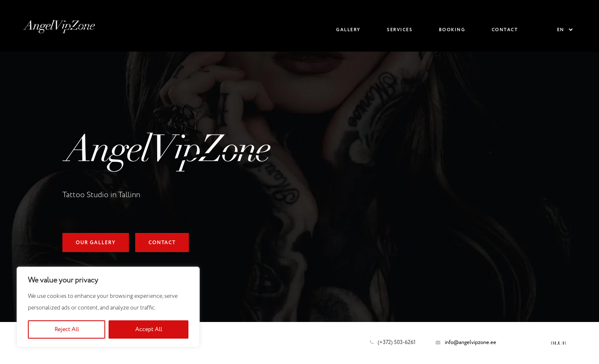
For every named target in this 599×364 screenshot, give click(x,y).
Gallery (348, 30)
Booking (452, 30)
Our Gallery (96, 243)
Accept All (149, 329)
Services (400, 30)
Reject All (67, 329)
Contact (505, 30)
